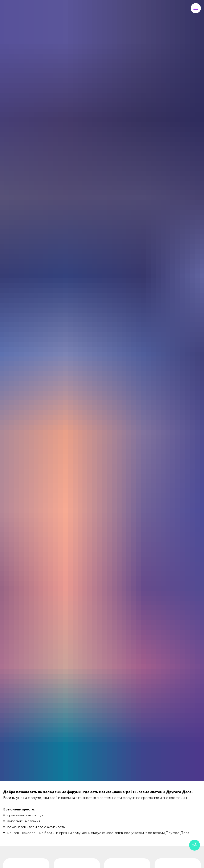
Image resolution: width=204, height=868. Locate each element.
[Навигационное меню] (196, 8)
